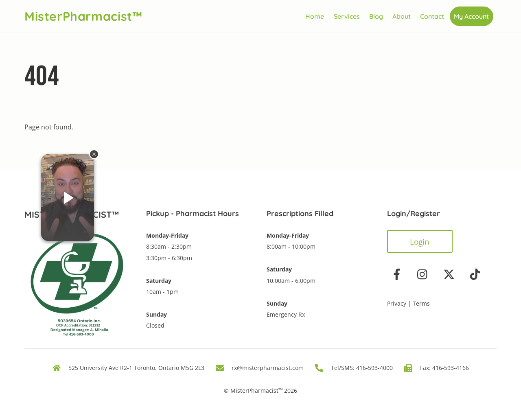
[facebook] (398, 274)
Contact (432, 16)
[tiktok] (476, 274)
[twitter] (450, 274)
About (402, 16)
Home (315, 16)
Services (347, 16)
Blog (376, 16)
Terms (421, 303)
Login (420, 242)
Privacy (397, 303)
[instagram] (424, 274)
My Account (471, 16)
